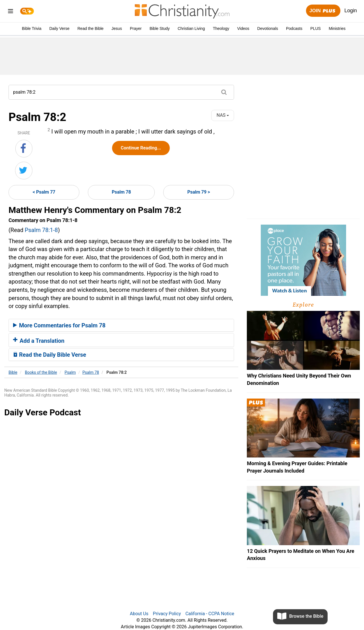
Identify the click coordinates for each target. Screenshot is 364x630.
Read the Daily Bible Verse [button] (50, 355)
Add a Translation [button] (39, 341)
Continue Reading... (141, 148)
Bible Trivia (32, 28)
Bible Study (160, 28)
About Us (139, 614)
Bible (13, 372)
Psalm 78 (121, 192)
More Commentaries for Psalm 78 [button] (59, 325)
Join (323, 11)
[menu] (11, 12)
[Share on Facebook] (24, 149)
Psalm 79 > (199, 192)
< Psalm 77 (44, 192)
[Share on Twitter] (24, 171)
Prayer (136, 28)
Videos (243, 28)
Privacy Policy (167, 614)
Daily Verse (59, 28)
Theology (221, 28)
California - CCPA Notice (210, 614)
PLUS (316, 28)
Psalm (70, 372)
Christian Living (191, 28)
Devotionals (268, 28)
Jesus (117, 28)
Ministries (337, 28)
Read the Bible (90, 28)
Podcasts (294, 28)
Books (41, 372)
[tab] (121, 325)
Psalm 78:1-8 (41, 230)
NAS (223, 115)
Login (351, 11)
